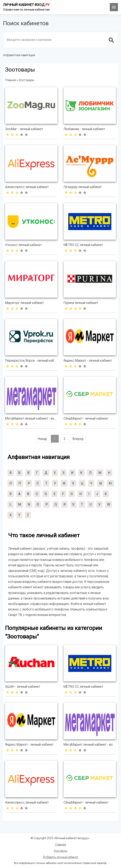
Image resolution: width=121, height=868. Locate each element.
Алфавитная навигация (19, 55)
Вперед (78, 439)
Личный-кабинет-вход (26, 5)
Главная (60, 844)
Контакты (61, 851)
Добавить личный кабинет (60, 857)
